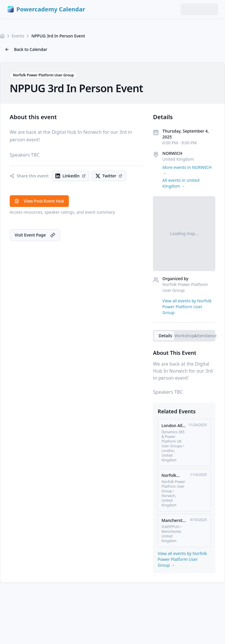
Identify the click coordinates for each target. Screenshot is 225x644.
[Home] (2, 36)
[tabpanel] (184, 372)
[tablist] (184, 336)
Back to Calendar (26, 49)
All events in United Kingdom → (181, 183)
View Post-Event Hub (39, 201)
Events (18, 36)
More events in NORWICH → (187, 170)
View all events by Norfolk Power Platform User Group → (182, 559)
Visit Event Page (35, 235)
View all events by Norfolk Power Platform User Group (187, 307)
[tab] (164, 336)
